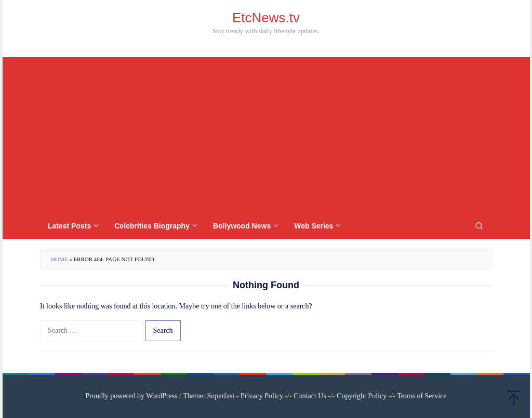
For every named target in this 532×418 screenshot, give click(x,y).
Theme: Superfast (209, 396)
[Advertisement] (266, 135)
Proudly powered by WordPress (131, 396)
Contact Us (310, 396)
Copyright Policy (362, 396)
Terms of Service (422, 396)
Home (59, 259)
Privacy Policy (262, 396)
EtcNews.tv (266, 18)
